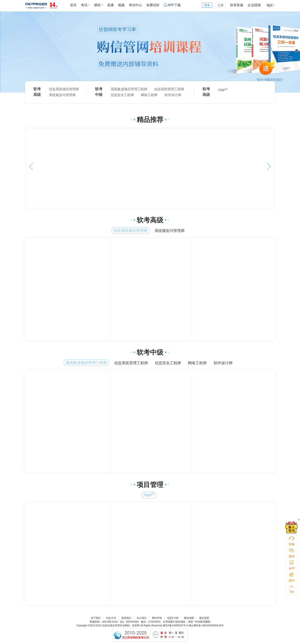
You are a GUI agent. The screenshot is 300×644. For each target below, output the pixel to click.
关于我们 (96, 618)
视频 (121, 5)
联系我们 (126, 618)
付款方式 (111, 618)
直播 (110, 5)
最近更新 (204, 618)
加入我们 (142, 618)
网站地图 (189, 618)
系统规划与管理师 (62, 95)
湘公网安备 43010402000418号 (206, 625)
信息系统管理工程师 (169, 89)
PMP (223, 90)
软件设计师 (173, 95)
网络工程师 (149, 95)
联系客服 (237, 5)
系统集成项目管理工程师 (129, 89)
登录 (207, 5)
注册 (221, 5)
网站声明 (157, 618)
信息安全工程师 (122, 95)
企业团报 (254, 5)
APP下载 (172, 5)
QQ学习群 (173, 618)
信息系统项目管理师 (64, 89)
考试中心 (135, 5)
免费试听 (153, 5)
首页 (73, 5)
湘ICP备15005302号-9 (175, 625)
